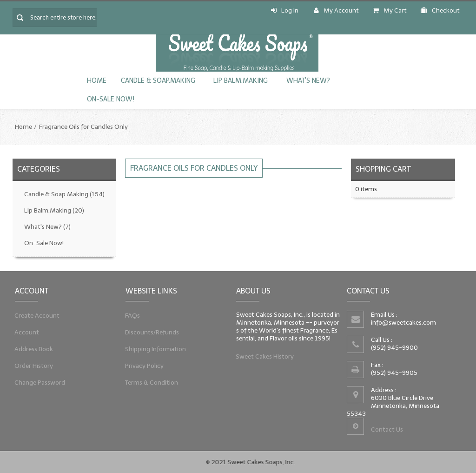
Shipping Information (155, 350)
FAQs (131, 315)
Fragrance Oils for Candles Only (83, 127)
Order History (33, 367)
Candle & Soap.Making (158, 81)
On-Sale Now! (111, 99)
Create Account (36, 315)
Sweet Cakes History (264, 357)
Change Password (39, 384)
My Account (336, 10)
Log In (285, 10)
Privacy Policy (143, 367)
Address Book (33, 350)
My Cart (390, 10)
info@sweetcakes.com (403, 323)
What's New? (308, 81)
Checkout (440, 10)
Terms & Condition (151, 384)
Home (97, 81)
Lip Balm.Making (241, 81)
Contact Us (387, 430)
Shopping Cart (383, 169)
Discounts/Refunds (151, 332)
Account (26, 332)
